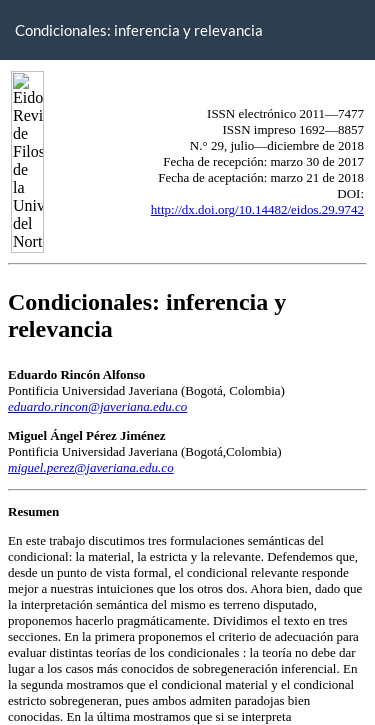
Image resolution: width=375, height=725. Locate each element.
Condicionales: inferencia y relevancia (139, 30)
